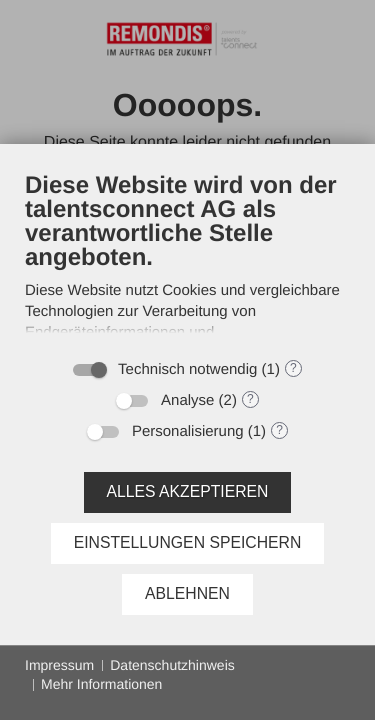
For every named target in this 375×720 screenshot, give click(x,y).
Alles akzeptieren (188, 491)
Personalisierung (188, 431)
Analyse (187, 400)
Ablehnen (187, 593)
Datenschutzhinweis (172, 665)
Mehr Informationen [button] (101, 684)
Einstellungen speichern (188, 542)
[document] (187, 259)
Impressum (59, 665)
